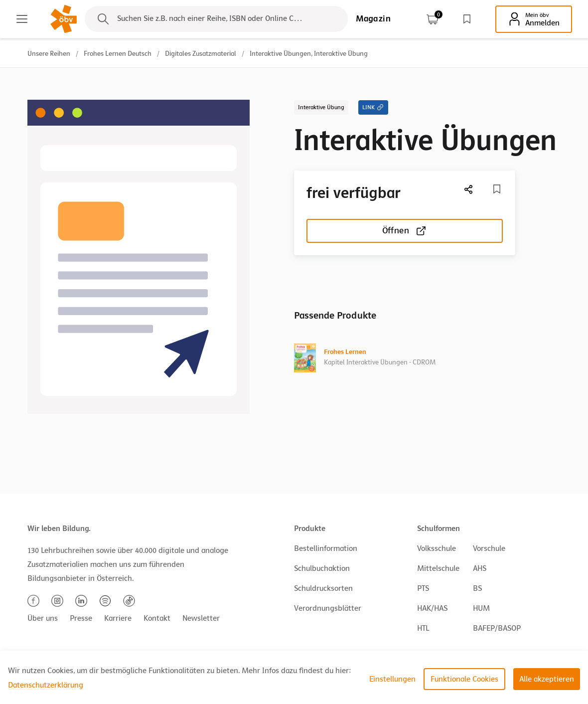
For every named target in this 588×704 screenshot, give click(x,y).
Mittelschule (438, 568)
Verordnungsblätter (328, 608)
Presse (81, 618)
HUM (481, 608)
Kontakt (157, 618)
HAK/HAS (432, 608)
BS (477, 588)
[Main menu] (22, 19)
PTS (423, 588)
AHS (480, 568)
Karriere (118, 618)
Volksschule (437, 548)
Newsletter (201, 618)
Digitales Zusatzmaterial (201, 54)
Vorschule (489, 548)
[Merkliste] (497, 189)
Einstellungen (392, 679)
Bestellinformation (326, 548)
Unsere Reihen (49, 54)
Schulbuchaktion (322, 568)
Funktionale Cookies (464, 679)
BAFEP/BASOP (497, 628)
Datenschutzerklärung (46, 685)
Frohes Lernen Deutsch (118, 54)
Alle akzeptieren (547, 679)
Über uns (43, 618)
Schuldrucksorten (323, 588)
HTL (423, 628)
